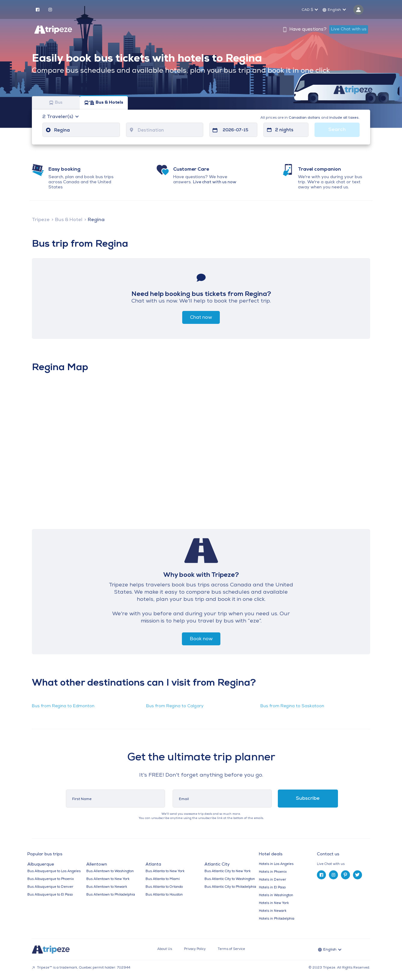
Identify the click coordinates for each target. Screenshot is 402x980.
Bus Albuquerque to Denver (50, 887)
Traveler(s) (58, 117)
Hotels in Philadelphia (277, 919)
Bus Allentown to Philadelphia (111, 895)
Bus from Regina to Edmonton (63, 706)
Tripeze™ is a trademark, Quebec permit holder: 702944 (81, 968)
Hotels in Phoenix (273, 872)
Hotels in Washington (276, 895)
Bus (56, 103)
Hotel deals (271, 854)
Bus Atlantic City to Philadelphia (230, 887)
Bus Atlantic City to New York (228, 871)
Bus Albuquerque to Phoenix (51, 879)
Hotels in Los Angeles (276, 864)
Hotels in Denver (273, 880)
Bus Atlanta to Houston (164, 895)
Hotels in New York (274, 903)
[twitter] (358, 875)
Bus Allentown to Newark (107, 887)
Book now (201, 639)
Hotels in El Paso (272, 888)
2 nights (284, 130)
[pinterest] (345, 875)
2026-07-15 (236, 130)
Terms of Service (231, 949)
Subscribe (308, 799)
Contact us (328, 854)
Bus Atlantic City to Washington (230, 879)
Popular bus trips (45, 854)
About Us (165, 949)
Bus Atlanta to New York (165, 871)
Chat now (201, 318)
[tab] (346, 864)
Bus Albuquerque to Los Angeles (54, 871)
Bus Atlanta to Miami (163, 879)
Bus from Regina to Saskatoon (292, 706)
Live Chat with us (349, 29)
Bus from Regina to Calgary (175, 706)
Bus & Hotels (104, 103)
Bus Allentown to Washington (110, 871)
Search (337, 130)
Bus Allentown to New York (108, 879)
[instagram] (50, 9)
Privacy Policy (195, 949)
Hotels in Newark (273, 911)
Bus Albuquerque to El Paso (50, 895)
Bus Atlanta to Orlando (164, 887)
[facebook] (38, 9)
